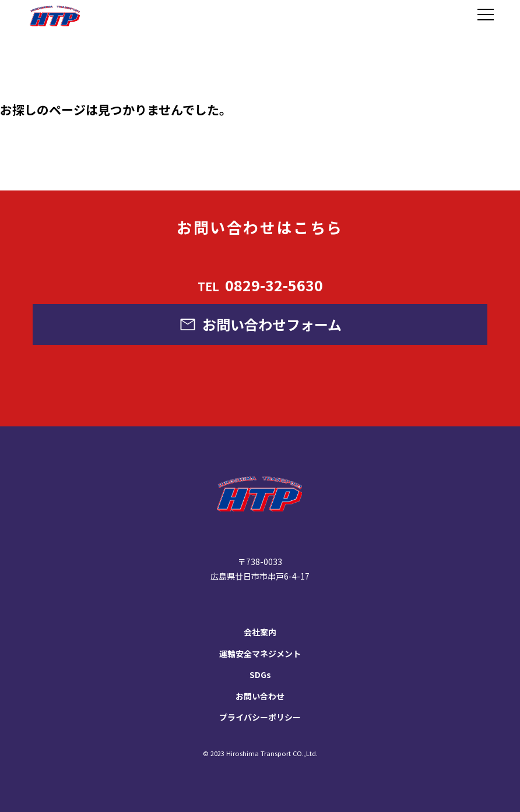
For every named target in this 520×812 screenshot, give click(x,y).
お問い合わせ (260, 696)
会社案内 (260, 632)
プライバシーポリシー (260, 717)
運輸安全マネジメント (260, 654)
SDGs (260, 675)
